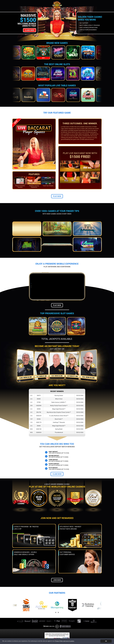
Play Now (57, 196)
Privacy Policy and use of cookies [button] (64, 641)
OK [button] (106, 641)
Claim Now (57, 474)
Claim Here (30, 30)
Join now (57, 580)
